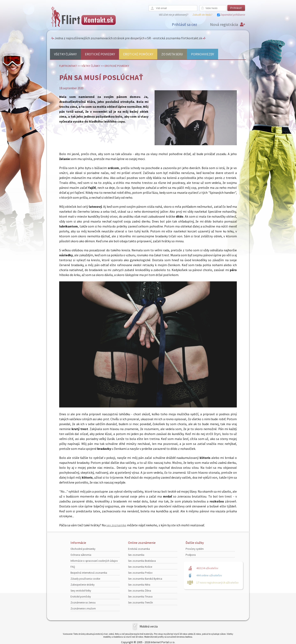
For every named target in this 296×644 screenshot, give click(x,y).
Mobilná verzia (149, 626)
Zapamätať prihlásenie (233, 15)
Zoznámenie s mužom (83, 609)
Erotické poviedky (100, 54)
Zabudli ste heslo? (202, 15)
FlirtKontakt (68, 66)
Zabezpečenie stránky (83, 585)
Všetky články (65, 54)
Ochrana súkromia (81, 555)
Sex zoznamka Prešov (140, 573)
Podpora (191, 555)
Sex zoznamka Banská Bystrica (145, 579)
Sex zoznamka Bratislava (142, 561)
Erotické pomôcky (138, 54)
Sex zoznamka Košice (140, 567)
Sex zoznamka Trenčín (140, 603)
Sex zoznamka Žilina (140, 591)
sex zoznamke (116, 525)
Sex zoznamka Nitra (139, 585)
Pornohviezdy (202, 54)
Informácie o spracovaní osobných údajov (94, 561)
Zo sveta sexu (172, 54)
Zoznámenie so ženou (83, 603)
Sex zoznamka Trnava (140, 597)
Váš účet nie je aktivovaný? (173, 15)
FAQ (73, 567)
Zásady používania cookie (85, 579)
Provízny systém (195, 549)
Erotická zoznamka (139, 549)
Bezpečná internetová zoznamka (89, 573)
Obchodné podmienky (83, 549)
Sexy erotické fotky (81, 591)
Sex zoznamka (136, 555)
